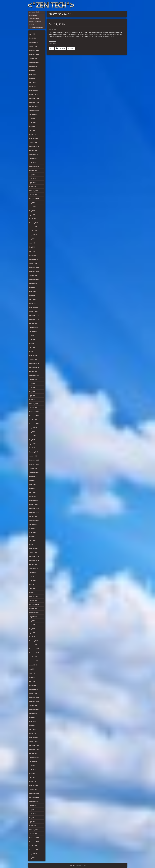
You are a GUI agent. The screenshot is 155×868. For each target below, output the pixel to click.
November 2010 (34, 653)
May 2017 (32, 344)
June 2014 (33, 484)
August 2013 (33, 524)
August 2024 (33, 114)
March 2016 (33, 400)
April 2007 (32, 822)
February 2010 (34, 689)
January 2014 (33, 504)
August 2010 (33, 665)
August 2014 (33, 476)
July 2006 (32, 858)
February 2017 (34, 356)
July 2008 (32, 766)
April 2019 (32, 251)
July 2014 (32, 480)
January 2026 (33, 46)
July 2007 (32, 810)
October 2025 (33, 58)
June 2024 (33, 122)
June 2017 (33, 340)
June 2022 (33, 179)
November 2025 (34, 54)
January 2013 (33, 553)
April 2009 (32, 729)
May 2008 (32, 774)
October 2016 (33, 372)
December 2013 (34, 508)
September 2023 (34, 155)
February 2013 (34, 548)
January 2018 (33, 311)
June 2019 (33, 243)
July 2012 (32, 577)
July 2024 (32, 118)
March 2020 (33, 219)
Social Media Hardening (114, 5)
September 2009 (34, 709)
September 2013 (34, 520)
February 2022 (34, 191)
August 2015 (33, 428)
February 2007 (34, 830)
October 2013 (33, 516)
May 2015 (32, 440)
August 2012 (33, 573)
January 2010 (33, 693)
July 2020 (32, 203)
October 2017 (33, 323)
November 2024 (34, 102)
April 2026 (32, 34)
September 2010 (34, 661)
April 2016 (32, 396)
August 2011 (33, 617)
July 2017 (32, 335)
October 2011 (33, 609)
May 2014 (32, 488)
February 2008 (34, 786)
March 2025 (33, 86)
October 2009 (33, 705)
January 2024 (33, 143)
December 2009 (34, 697)
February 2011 (34, 641)
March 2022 (33, 187)
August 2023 (33, 159)
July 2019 (32, 239)
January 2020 (33, 227)
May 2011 (32, 629)
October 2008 (33, 753)
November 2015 (34, 416)
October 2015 (33, 420)
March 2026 (33, 38)
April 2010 (32, 681)
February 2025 (34, 90)
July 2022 (32, 175)
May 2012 (32, 585)
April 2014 (32, 492)
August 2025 (33, 66)
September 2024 (34, 110)
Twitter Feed (124, 5)
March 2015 (33, 448)
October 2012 (33, 565)
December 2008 (34, 745)
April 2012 (32, 589)
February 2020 (34, 223)
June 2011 (33, 625)
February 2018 (34, 307)
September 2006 (34, 850)
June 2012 (33, 581)
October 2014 (33, 468)
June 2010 (33, 673)
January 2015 (33, 456)
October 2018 (33, 275)
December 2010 (34, 649)
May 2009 (32, 725)
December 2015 (34, 412)
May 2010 (32, 677)
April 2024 (32, 131)
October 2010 (33, 657)
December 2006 (34, 838)
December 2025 (34, 50)
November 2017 (34, 319)
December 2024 (34, 98)
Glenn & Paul (117, 5)
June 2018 (33, 291)
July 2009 (32, 717)
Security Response (111, 5)
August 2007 (33, 806)
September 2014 (34, 472)
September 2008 (34, 757)
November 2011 (34, 605)
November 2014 (34, 464)
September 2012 (34, 569)
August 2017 (33, 331)
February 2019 (34, 259)
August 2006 (33, 854)
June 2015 (33, 436)
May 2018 (32, 295)
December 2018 (34, 267)
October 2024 (33, 106)
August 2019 (33, 235)
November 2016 (34, 368)
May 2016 (32, 392)
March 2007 (33, 826)
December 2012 (34, 557)
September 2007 (34, 802)
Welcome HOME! (121, 5)
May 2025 (32, 78)
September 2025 (34, 62)
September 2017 (34, 327)
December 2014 (34, 460)
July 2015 (32, 432)
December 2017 (34, 315)
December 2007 (34, 794)
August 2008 (33, 761)
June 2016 (33, 388)
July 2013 (32, 528)
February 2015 (34, 452)
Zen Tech (73, 865)
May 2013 (32, 536)
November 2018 (34, 271)
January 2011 (33, 645)
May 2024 (32, 126)
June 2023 (33, 163)
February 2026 (34, 42)
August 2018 (33, 283)
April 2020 (32, 215)
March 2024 (33, 135)
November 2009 (34, 701)
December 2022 (34, 167)
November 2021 (34, 199)
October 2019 (33, 231)
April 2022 (32, 183)
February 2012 (34, 597)
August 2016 (33, 380)
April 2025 (32, 82)
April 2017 (32, 348)
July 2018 (32, 287)
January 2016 (33, 408)
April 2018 (32, 299)
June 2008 (33, 770)
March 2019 (33, 255)
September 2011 (34, 613)
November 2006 (34, 842)
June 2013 (33, 532)
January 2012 (33, 601)
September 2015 (34, 424)
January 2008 (33, 790)
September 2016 (34, 376)
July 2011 (32, 621)
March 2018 (33, 303)
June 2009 (33, 721)
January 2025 (33, 94)
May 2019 (32, 247)
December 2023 (34, 147)
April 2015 (32, 444)
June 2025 (33, 74)
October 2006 (33, 846)
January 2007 (33, 834)
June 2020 (33, 207)
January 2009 (33, 741)
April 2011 (32, 633)
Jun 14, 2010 (57, 24)
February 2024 (34, 139)
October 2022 (33, 171)
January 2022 (33, 195)
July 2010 (32, 669)
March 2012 (33, 593)
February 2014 (34, 500)
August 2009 (33, 713)
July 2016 (32, 384)
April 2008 (32, 778)
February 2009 (34, 737)
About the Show (104, 5)
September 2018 (34, 279)
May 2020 (32, 211)
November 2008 (34, 749)
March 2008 (33, 782)
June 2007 (33, 814)
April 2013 (32, 540)
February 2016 (34, 404)
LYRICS (107, 5)
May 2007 (32, 818)
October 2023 (33, 151)
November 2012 (34, 561)
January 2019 (33, 263)
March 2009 (33, 733)
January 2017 (33, 360)
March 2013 (33, 544)
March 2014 (33, 496)
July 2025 (32, 70)
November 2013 (34, 512)
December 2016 (34, 364)
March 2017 (33, 352)
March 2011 (33, 637)
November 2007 (34, 798)
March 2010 (33, 685)
